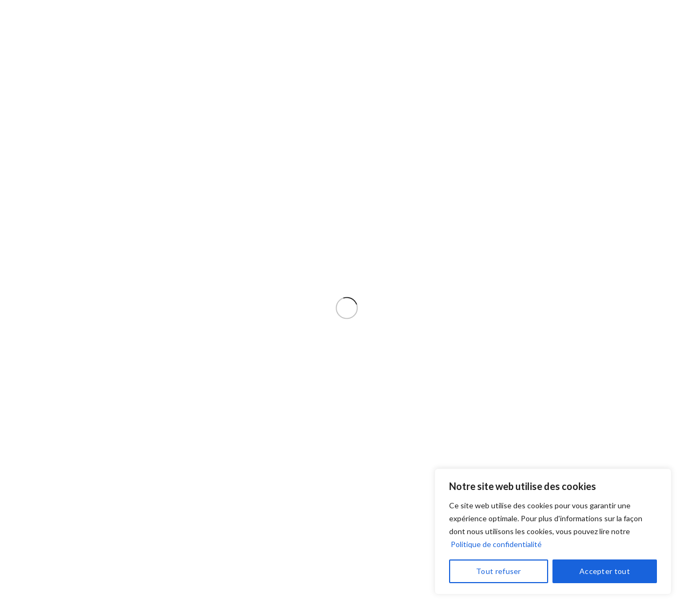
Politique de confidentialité (496, 544)
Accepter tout (605, 571)
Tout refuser (499, 571)
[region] (553, 531)
